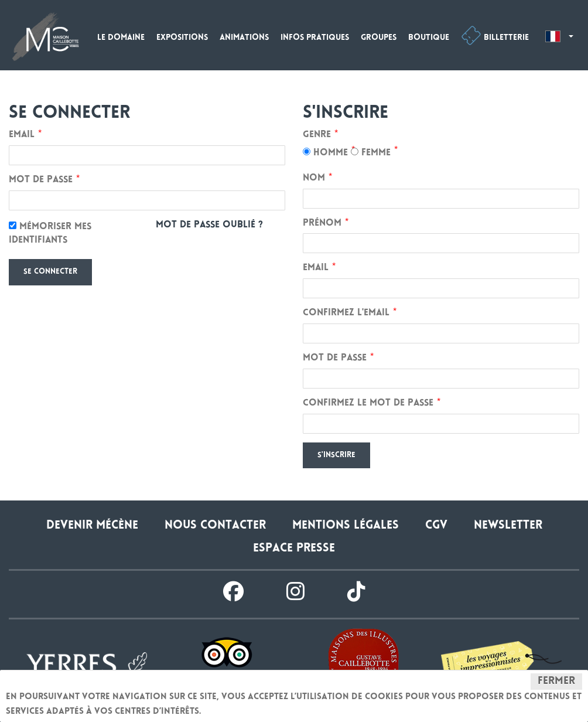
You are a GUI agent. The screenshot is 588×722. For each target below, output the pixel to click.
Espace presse (294, 549)
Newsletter (508, 526)
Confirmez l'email (346, 313)
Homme (325, 153)
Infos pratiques (315, 38)
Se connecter (50, 272)
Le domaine (121, 38)
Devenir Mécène (92, 526)
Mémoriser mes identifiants (50, 233)
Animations (244, 38)
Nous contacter (215, 526)
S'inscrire (336, 455)
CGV (436, 526)
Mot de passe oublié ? (209, 225)
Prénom (322, 224)
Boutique (429, 38)
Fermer (556, 682)
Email (22, 135)
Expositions (182, 38)
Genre (317, 135)
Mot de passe (41, 180)
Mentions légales (346, 526)
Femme (371, 153)
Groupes (379, 38)
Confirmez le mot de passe (368, 403)
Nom (314, 178)
